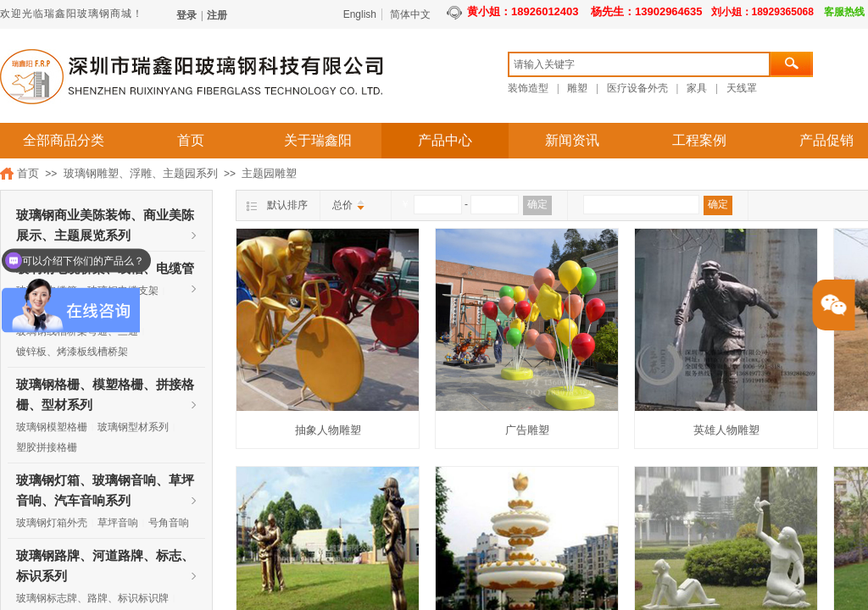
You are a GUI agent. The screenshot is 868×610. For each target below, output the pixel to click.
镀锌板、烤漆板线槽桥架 (72, 352)
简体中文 (410, 14)
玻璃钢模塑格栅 (52, 427)
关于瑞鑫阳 (318, 140)
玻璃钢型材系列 (133, 427)
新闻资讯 (572, 140)
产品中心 (445, 140)
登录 (186, 15)
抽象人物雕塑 (328, 430)
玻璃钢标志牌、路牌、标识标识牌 (92, 598)
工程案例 (699, 140)
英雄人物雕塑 (726, 430)
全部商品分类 (64, 140)
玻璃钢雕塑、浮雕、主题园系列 (141, 173)
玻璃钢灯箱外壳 (52, 523)
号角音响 (169, 523)
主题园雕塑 (269, 173)
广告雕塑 (527, 430)
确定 (537, 204)
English (360, 14)
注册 (217, 15)
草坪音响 (118, 523)
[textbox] (639, 64)
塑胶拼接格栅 (47, 447)
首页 (191, 140)
